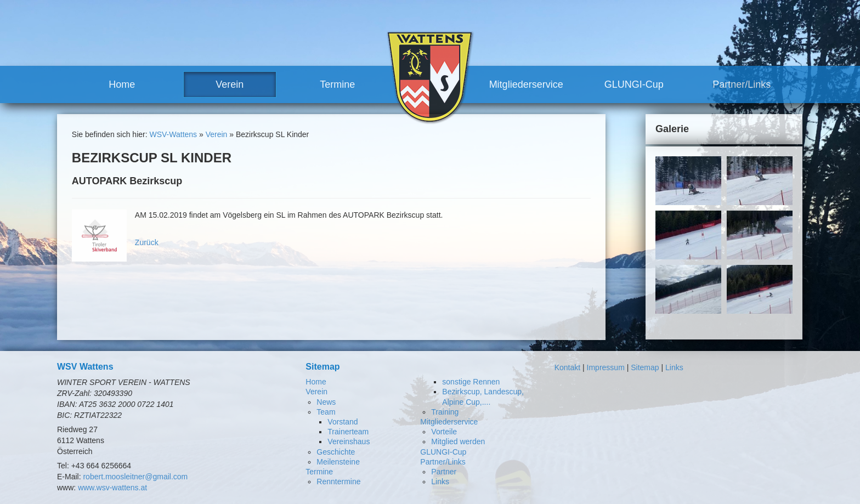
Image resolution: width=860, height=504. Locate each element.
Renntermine (338, 482)
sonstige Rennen (471, 382)
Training (445, 412)
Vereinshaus (349, 441)
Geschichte (336, 452)
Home (122, 84)
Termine (337, 84)
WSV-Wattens (173, 134)
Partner (444, 472)
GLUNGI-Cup (634, 84)
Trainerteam (348, 432)
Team (326, 412)
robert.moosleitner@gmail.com (135, 477)
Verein (230, 84)
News (326, 402)
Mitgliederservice (526, 84)
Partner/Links (742, 84)
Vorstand (343, 422)
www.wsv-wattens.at (112, 488)
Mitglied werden (458, 441)
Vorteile (444, 432)
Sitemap (645, 367)
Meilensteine (338, 462)
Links (440, 482)
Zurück (147, 242)
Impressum (606, 367)
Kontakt (567, 367)
